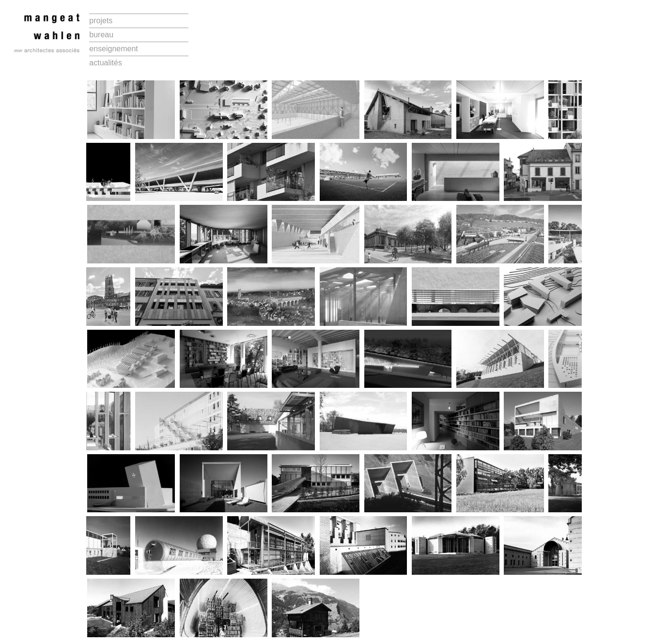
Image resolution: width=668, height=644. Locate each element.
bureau (101, 35)
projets (101, 21)
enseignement (114, 49)
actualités (106, 63)
